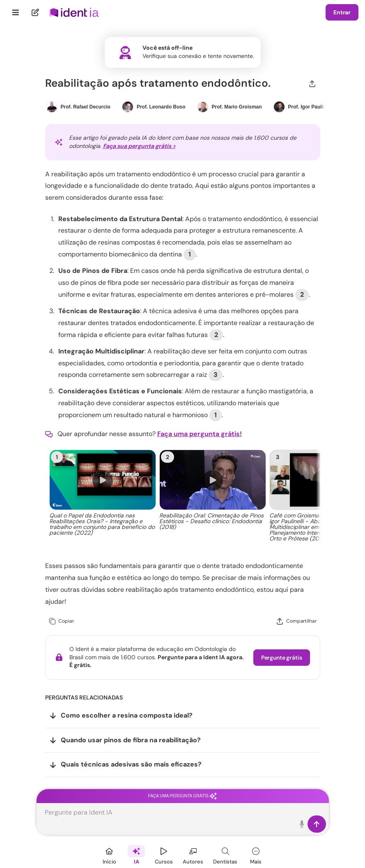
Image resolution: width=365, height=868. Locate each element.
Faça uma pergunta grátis (183, 796)
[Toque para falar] (302, 824)
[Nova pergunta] (36, 12)
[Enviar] (317, 824)
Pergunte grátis (282, 658)
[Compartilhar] (312, 83)
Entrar (342, 12)
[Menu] (16, 12)
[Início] (109, 855)
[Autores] (193, 855)
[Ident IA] (136, 855)
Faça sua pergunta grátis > (139, 146)
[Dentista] (225, 855)
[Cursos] (164, 855)
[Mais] (256, 855)
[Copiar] (61, 621)
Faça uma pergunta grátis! (200, 434)
